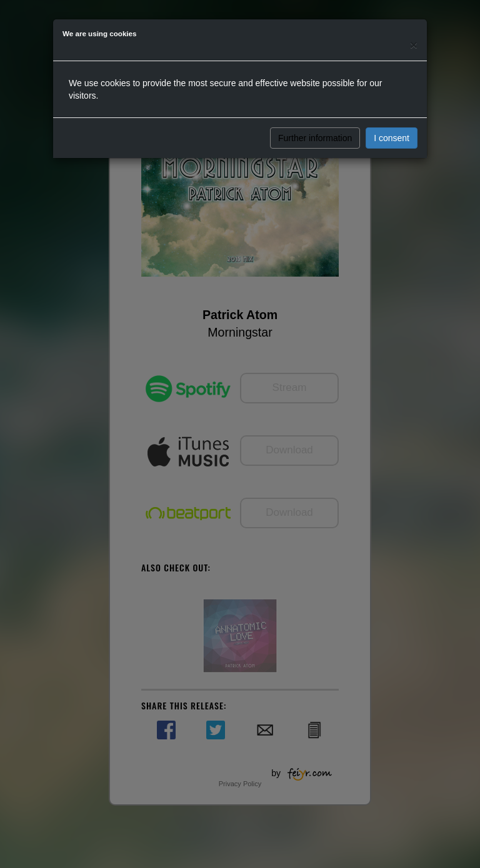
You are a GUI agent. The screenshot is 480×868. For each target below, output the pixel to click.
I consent (392, 138)
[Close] (414, 45)
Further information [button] (315, 138)
